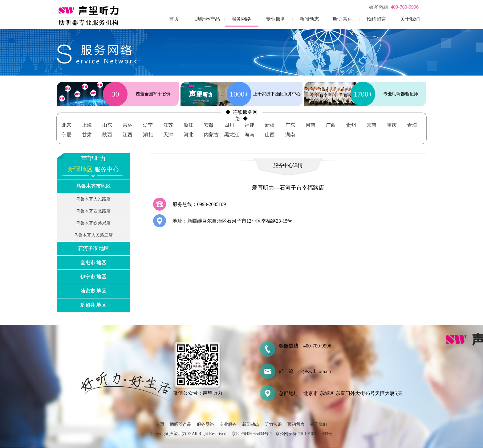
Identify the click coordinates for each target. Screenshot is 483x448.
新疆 (270, 125)
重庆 (392, 125)
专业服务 (276, 19)
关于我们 (410, 19)
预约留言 (376, 19)
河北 (189, 135)
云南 (371, 125)
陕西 (107, 135)
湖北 (148, 135)
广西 (331, 125)
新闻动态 (309, 19)
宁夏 (67, 135)
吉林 (128, 125)
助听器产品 (208, 19)
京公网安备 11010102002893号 (304, 434)
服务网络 (241, 19)
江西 (128, 135)
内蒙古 (211, 135)
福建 (250, 125)
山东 (107, 125)
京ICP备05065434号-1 (252, 434)
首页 (174, 19)
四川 (229, 125)
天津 (168, 135)
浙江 (189, 125)
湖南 (290, 135)
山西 (270, 135)
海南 (250, 135)
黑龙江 (232, 135)
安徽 (209, 125)
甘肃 (87, 135)
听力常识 (343, 19)
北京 (67, 125)
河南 (310, 125)
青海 (412, 125)
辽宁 (148, 125)
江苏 (168, 125)
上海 (87, 125)
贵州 (351, 125)
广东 (290, 125)
